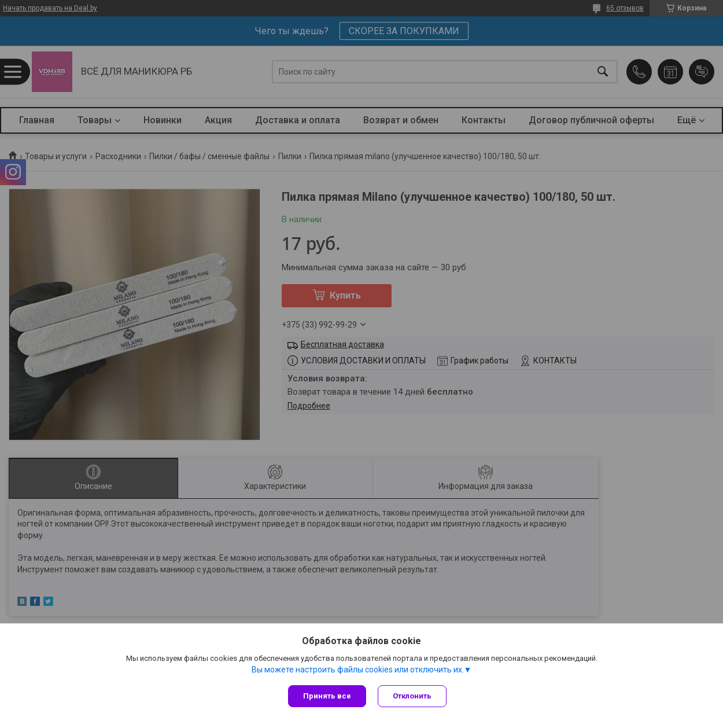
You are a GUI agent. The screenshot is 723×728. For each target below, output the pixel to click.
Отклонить (412, 696)
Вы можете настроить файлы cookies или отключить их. (358, 670)
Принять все (327, 696)
